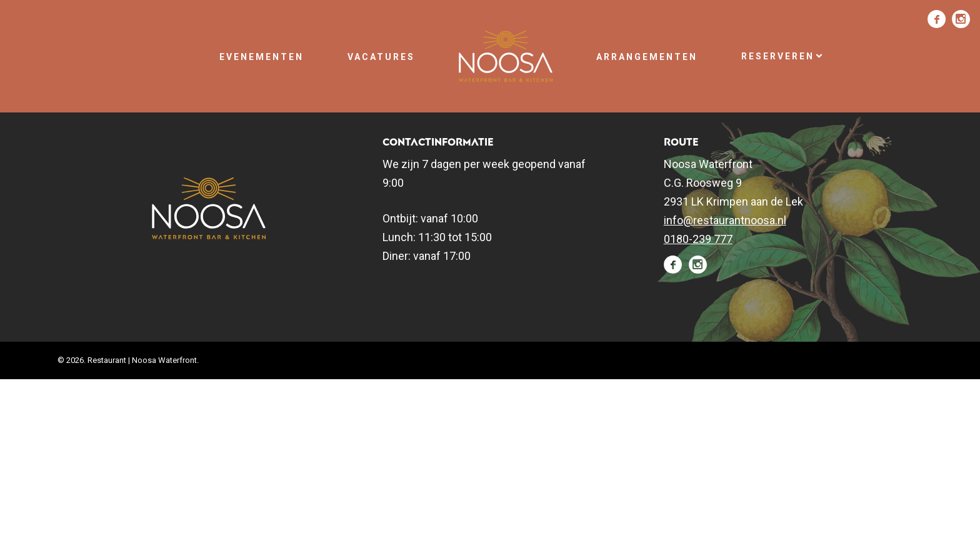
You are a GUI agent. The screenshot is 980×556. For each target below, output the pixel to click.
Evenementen (262, 57)
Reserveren (782, 56)
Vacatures (381, 57)
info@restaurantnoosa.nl (725, 220)
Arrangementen (647, 57)
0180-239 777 (698, 239)
